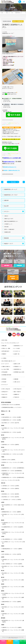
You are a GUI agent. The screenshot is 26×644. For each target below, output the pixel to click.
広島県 (3, 557)
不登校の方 (17, 397)
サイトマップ (5, 385)
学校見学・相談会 (13, 277)
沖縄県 (3, 625)
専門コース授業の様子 (9, 229)
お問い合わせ (17, 382)
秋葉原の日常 (7, 232)
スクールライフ (6, 364)
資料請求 (7, 266)
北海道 (3, 414)
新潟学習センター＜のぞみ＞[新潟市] (11, 494)
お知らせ (6, 216)
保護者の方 (17, 394)
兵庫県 (3, 551)
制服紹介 (4, 354)
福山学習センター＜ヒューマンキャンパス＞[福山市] (13, 567)
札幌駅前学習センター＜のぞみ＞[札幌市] (12, 420)
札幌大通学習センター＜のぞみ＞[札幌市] (12, 417)
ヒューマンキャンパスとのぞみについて (11, 343)
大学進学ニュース (8, 224)
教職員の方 (5, 397)
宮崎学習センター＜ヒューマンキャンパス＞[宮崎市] (13, 614)
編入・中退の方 (17, 392)
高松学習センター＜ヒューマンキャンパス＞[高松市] (13, 581)
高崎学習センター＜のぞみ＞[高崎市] (11, 445)
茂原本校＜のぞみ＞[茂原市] (9, 460)
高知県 (3, 584)
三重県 (3, 530)
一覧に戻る (13, 182)
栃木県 (3, 435)
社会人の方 (5, 394)
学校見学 (4, 382)
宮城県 (3, 425)
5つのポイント (17, 351)
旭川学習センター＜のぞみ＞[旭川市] (11, 423)
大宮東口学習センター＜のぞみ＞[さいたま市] (13, 454)
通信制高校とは (18, 369)
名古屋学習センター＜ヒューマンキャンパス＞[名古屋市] (13, 523)
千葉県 (3, 457)
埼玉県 (3, 447)
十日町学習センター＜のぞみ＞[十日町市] (12, 500)
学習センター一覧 (9, 13)
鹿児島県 (3, 618)
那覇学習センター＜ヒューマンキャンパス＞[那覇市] (13, 631)
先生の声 (6, 206)
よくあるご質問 (6, 369)
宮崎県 (3, 611)
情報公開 (4, 346)
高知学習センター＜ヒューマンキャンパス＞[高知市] (13, 587)
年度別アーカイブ (8, 244)
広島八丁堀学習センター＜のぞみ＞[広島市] (12, 564)
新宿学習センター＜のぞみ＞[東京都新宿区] (12, 471)
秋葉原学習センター (19, 13)
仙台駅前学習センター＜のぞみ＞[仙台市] (12, 432)
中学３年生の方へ (18, 389)
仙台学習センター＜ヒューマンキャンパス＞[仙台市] (13, 429)
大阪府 (3, 536)
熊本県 (3, 604)
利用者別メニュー (18, 366)
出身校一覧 (17, 354)
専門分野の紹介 (6, 351)
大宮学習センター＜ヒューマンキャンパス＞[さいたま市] (13, 451)
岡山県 (3, 571)
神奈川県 (3, 483)
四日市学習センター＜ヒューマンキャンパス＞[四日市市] (13, 533)
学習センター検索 (6, 348)
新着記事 (6, 238)
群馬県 (3, 442)
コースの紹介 (17, 348)
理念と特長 (5, 340)
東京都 (3, 465)
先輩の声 (6, 200)
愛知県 (3, 520)
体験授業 (19, 266)
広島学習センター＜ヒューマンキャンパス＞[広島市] (13, 560)
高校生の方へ (5, 392)
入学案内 (4, 358)
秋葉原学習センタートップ (11, 189)
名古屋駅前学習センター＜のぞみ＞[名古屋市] (13, 527)
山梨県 (3, 502)
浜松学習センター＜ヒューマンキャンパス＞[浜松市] (13, 515)
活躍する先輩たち (6, 366)
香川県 (3, 577)
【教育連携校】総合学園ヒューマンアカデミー (12, 407)
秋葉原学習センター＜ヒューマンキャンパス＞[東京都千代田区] (13, 474)
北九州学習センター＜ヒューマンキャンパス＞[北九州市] (13, 594)
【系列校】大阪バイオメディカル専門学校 (11, 405)
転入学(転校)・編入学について (9, 361)
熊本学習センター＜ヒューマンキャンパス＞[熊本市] (13, 608)
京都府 (3, 546)
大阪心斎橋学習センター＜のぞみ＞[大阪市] (12, 539)
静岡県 (3, 509)
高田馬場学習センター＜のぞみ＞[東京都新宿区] (13, 468)
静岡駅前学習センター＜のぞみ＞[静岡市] (12, 512)
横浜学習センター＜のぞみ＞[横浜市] (11, 488)
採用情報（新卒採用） (7, 375)
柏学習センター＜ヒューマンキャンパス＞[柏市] (13, 462)
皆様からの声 (17, 364)
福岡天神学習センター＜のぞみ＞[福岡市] (12, 602)
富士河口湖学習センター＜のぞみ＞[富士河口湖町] (13, 506)
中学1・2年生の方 (6, 389)
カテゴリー (7, 211)
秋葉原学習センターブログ (11, 195)
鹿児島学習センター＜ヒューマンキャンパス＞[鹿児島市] (13, 621)
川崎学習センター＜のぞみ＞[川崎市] (11, 486)
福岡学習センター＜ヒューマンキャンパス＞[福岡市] (13, 598)
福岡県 (3, 591)
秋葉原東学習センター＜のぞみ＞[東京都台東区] (13, 477)
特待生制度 (5, 372)
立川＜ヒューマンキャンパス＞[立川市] (11, 480)
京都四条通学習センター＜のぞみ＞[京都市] (12, 549)
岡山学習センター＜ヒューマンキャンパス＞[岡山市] (13, 574)
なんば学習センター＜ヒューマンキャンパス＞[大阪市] (14, 542)
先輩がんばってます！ (9, 219)
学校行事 (6, 227)
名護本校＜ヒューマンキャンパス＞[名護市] (12, 627)
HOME (2, 13)
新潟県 (3, 491)
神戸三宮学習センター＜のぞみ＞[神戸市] (12, 554)
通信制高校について (19, 346)
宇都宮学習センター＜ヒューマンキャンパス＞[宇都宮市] (13, 438)
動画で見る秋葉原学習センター (11, 221)
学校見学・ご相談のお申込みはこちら (12, 170)
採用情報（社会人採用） (19, 372)
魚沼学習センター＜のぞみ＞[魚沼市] (11, 497)
